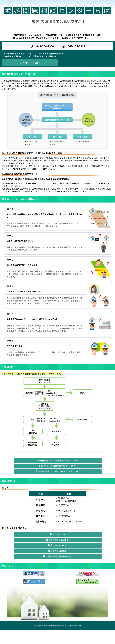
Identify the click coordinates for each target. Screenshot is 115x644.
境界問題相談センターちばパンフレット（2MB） (58, 476)
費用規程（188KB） (58, 562)
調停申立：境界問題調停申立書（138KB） (58, 469)
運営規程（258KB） (58, 555)
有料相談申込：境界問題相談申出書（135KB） (58, 461)
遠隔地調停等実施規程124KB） (58, 569)
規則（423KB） (58, 540)
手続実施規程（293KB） (58, 547)
